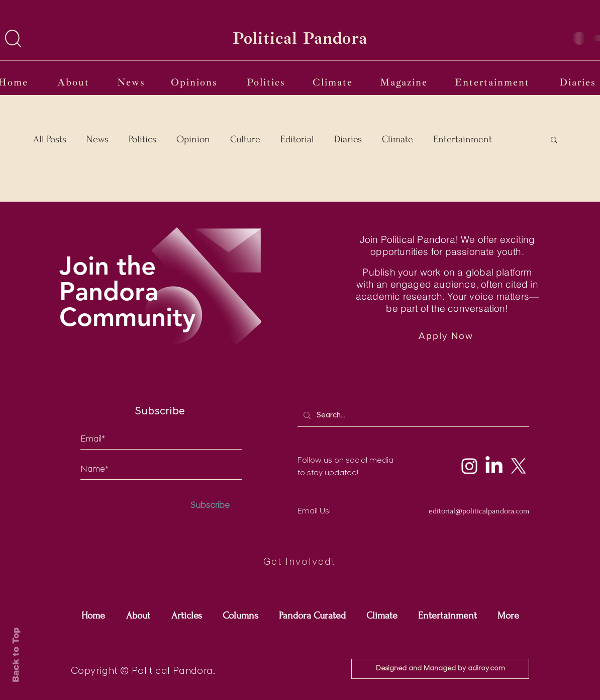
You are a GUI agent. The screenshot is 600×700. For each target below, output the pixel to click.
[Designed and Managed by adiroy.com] (440, 669)
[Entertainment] (493, 82)
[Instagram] (469, 466)
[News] (132, 82)
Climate (397, 139)
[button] (13, 38)
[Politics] (267, 82)
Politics (142, 139)
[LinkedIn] (494, 466)
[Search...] (412, 415)
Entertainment (463, 139)
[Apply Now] (447, 336)
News (97, 139)
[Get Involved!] (300, 562)
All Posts (50, 139)
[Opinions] (195, 82)
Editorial (297, 139)
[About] (74, 82)
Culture (245, 139)
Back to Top (16, 655)
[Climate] (334, 82)
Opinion (193, 139)
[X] (519, 466)
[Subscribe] (210, 506)
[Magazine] (405, 82)
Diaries (348, 139)
